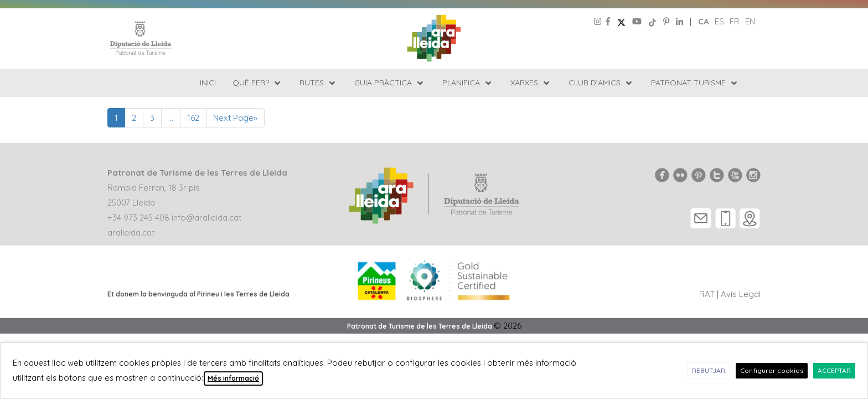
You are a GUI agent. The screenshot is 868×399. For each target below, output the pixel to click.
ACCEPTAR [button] (834, 370)
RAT (707, 294)
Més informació (233, 378)
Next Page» (235, 118)
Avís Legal (741, 294)
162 (193, 118)
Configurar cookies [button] (772, 370)
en (750, 21)
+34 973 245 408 (138, 218)
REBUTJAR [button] (709, 370)
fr (735, 21)
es (719, 21)
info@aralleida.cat (206, 218)
